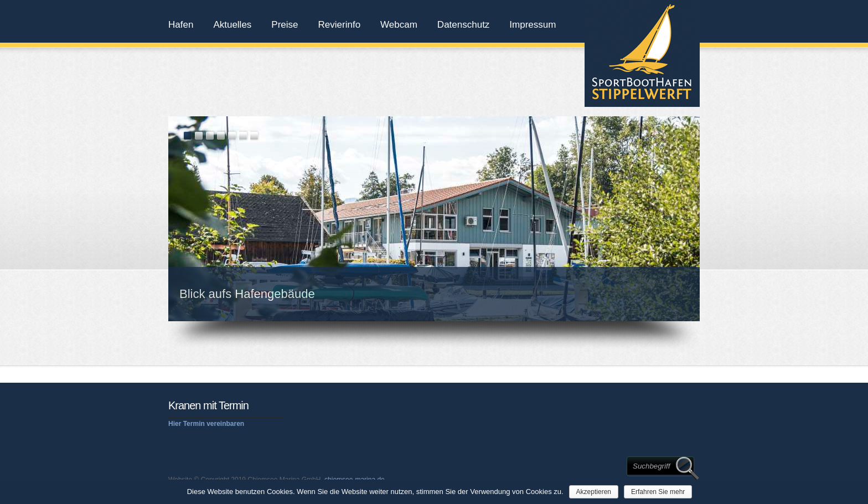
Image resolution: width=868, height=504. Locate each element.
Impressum (533, 25)
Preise (285, 25)
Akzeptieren (594, 492)
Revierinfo (340, 25)
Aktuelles (232, 25)
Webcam (399, 25)
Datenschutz (464, 25)
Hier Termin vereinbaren (206, 424)
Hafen (181, 25)
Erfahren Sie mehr (658, 492)
